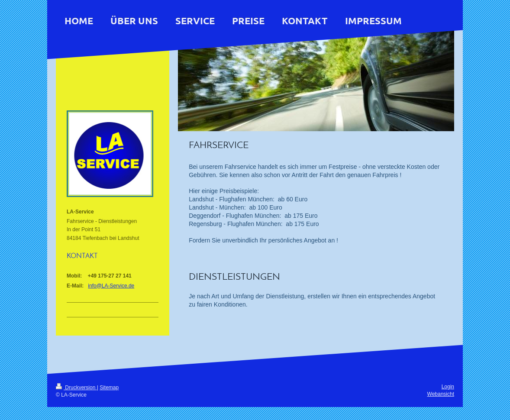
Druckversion (76, 388)
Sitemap (109, 388)
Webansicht (441, 394)
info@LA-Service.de (111, 286)
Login (448, 387)
